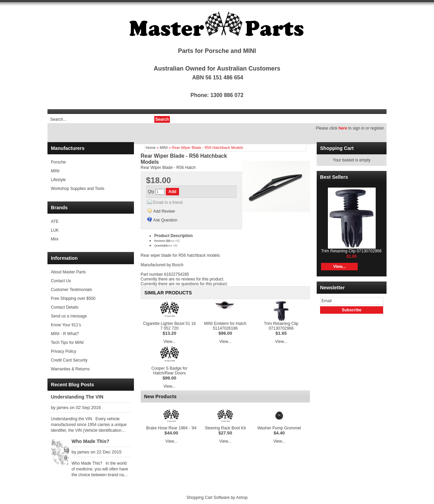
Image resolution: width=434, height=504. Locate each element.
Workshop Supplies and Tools (78, 189)
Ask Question (165, 220)
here (343, 128)
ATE (55, 221)
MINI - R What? (65, 334)
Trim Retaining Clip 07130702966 (281, 326)
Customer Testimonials (71, 290)
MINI (55, 171)
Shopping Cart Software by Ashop (217, 498)
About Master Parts (68, 272)
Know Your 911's (66, 325)
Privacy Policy (64, 351)
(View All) (173, 241)
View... (169, 342)
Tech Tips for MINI (67, 343)
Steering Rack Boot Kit (225, 428)
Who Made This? (90, 441)
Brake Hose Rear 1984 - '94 (171, 428)
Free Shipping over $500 (73, 298)
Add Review (164, 211)
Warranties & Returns (70, 369)
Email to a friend (168, 202)
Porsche (58, 162)
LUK (55, 230)
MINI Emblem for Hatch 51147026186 (225, 326)
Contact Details (65, 307)
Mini (55, 239)
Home (151, 148)
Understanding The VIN (77, 397)
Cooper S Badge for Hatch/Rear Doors (170, 371)
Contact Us (61, 281)
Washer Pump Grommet (279, 428)
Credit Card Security (69, 360)
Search (162, 119)
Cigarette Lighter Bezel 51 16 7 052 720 (169, 326)
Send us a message (69, 316)
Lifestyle (58, 180)
